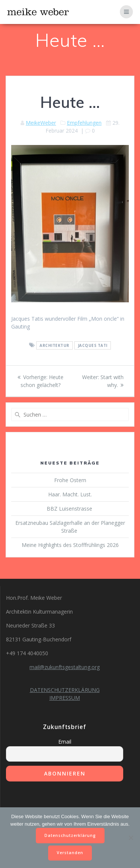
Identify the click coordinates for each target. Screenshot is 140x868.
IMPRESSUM (65, 698)
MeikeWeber (41, 123)
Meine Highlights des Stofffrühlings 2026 (70, 545)
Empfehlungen (84, 123)
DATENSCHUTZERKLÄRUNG (65, 690)
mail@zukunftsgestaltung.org (65, 667)
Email (65, 742)
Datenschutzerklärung (70, 835)
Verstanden (70, 853)
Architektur (55, 345)
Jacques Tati (93, 345)
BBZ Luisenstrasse (70, 509)
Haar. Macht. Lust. (70, 494)
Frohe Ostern (70, 480)
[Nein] (131, 838)
